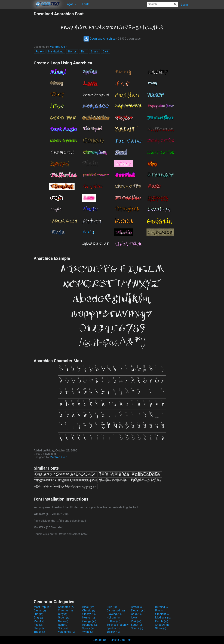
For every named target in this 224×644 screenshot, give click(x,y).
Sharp (39, 628)
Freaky (40, 51)
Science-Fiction (118, 625)
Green (64, 618)
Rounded (90, 625)
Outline (113, 621)
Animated (66, 607)
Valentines (66, 632)
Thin (83, 51)
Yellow (113, 632)
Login (184, 5)
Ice (135, 618)
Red (39, 625)
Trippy (39, 632)
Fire (159, 610)
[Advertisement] (17, 64)
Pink (136, 621)
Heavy (89, 618)
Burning (162, 607)
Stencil (137, 628)
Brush (94, 51)
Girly (63, 614)
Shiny (63, 628)
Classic (89, 610)
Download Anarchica (99, 39)
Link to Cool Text (121, 640)
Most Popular (42, 607)
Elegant (138, 610)
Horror (72, 51)
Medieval (163, 618)
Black (88, 607)
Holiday (113, 618)
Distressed (116, 610)
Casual (40, 610)
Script (136, 625)
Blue (112, 607)
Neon (63, 621)
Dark (105, 51)
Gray (38, 618)
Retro (63, 625)
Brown (137, 607)
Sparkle (113, 628)
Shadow (163, 625)
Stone (161, 628)
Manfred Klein (58, 47)
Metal (39, 621)
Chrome (65, 610)
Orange (89, 621)
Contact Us (99, 640)
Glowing (114, 614)
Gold (136, 614)
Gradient (162, 614)
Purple (162, 621)
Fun (38, 614)
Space (88, 628)
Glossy (89, 614)
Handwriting (56, 51)
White (88, 632)
